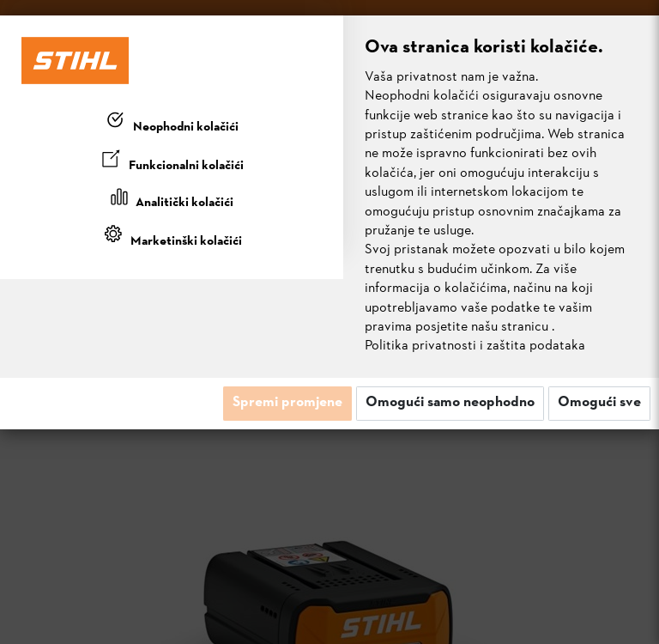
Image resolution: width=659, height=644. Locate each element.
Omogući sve (599, 403)
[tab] (172, 124)
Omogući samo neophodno (450, 403)
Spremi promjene (287, 403)
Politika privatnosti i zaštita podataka (475, 346)
